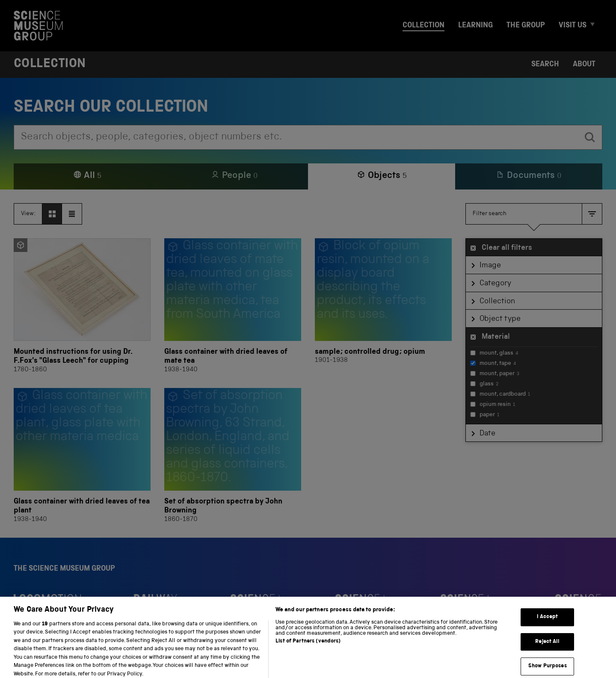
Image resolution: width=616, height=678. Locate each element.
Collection (423, 26)
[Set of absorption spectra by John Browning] (233, 456)
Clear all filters (507, 248)
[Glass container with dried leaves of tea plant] (82, 456)
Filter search (490, 214)
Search (545, 65)
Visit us (573, 26)
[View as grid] (52, 214)
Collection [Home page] (50, 65)
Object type (500, 319)
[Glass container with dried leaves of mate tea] (233, 306)
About (584, 65)
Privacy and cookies (44, 660)
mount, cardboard (500, 394)
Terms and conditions (115, 660)
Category (495, 284)
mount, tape (493, 364)
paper (485, 415)
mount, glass (494, 353)
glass (484, 384)
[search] (590, 137)
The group (526, 26)
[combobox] (296, 137)
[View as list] (72, 214)
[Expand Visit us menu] (596, 26)
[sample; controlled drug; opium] (383, 306)
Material (496, 337)
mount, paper (495, 374)
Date (487, 434)
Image (490, 266)
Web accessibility (181, 660)
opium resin (493, 405)
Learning (475, 26)
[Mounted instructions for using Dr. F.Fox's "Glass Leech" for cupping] (82, 306)
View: (28, 214)
